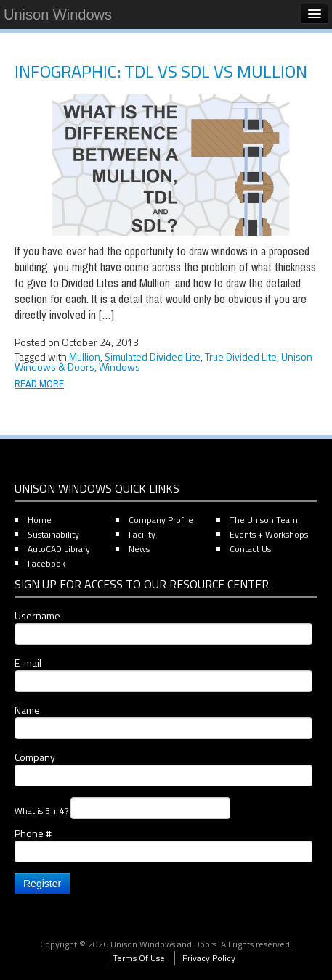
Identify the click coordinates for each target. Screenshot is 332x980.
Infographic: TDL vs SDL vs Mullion (161, 71)
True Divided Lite (241, 357)
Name (163, 721)
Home (40, 520)
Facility (142, 534)
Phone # (163, 844)
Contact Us (250, 549)
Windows (120, 367)
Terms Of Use (139, 958)
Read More (39, 384)
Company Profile (161, 520)
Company (163, 768)
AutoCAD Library (59, 549)
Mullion (85, 357)
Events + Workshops (269, 534)
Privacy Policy (209, 958)
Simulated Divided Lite (153, 357)
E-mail (163, 674)
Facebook (46, 563)
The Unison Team (264, 520)
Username (163, 627)
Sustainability (53, 534)
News (139, 549)
